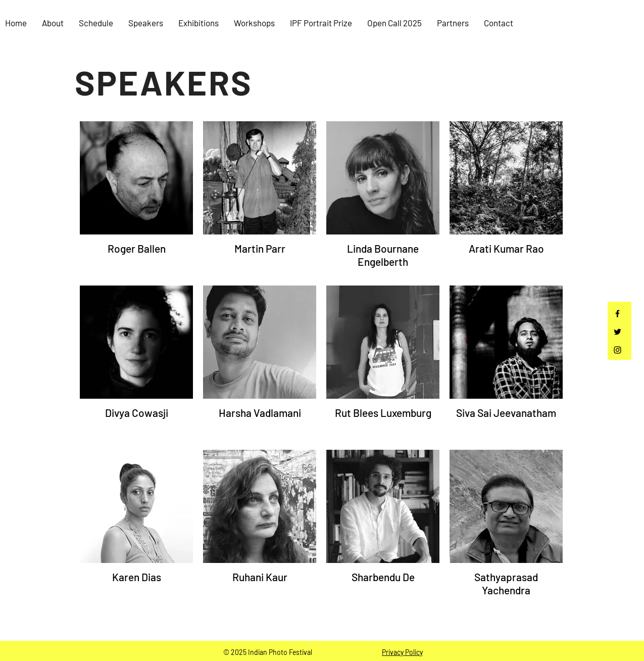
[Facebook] (617, 314)
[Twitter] (617, 332)
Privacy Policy (402, 652)
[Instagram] (617, 350)
